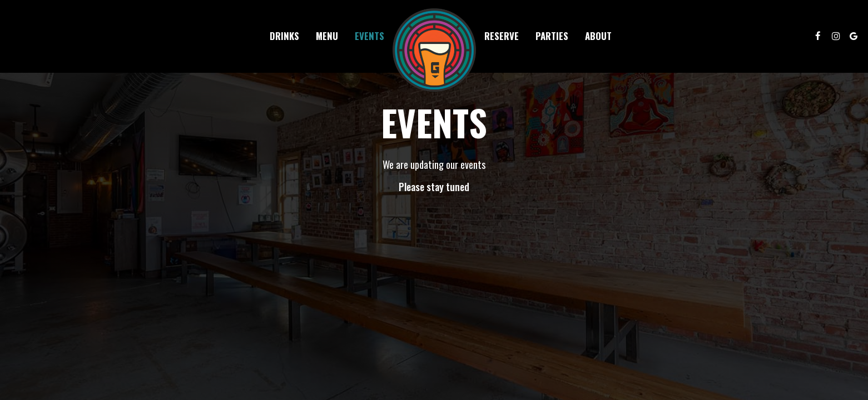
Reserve (502, 36)
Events (369, 36)
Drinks (284, 36)
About (598, 36)
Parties (552, 36)
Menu (327, 36)
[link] (434, 50)
